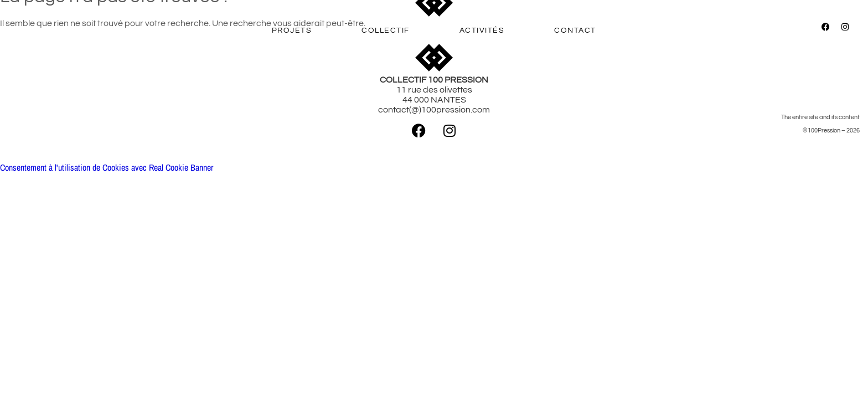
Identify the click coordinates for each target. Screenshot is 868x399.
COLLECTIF (386, 30)
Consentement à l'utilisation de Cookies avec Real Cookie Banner (107, 167)
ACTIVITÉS (482, 30)
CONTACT (575, 30)
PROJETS (292, 30)
